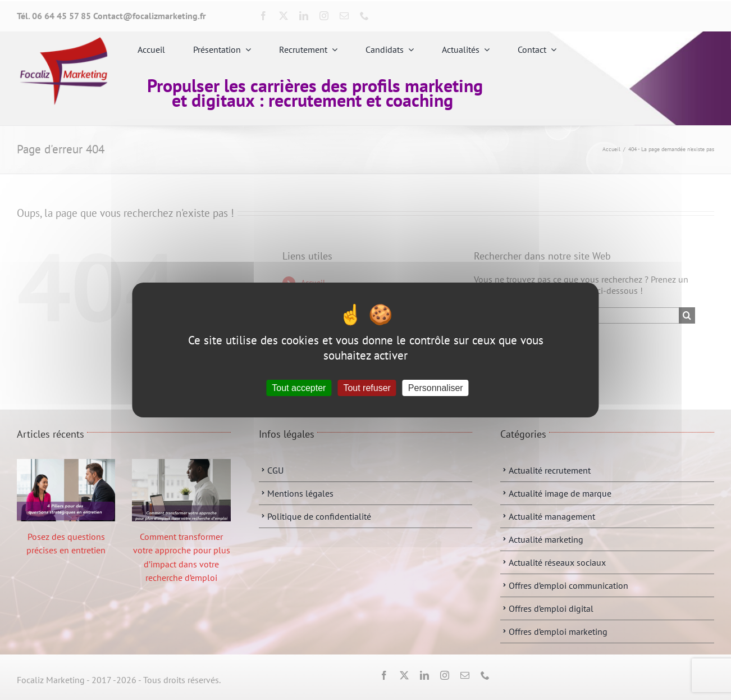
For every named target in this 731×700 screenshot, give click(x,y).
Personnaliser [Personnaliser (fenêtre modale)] (436, 388)
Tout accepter (299, 388)
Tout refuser (367, 388)
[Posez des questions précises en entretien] (66, 490)
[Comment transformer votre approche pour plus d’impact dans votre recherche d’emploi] (181, 490)
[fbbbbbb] (63, 42)
